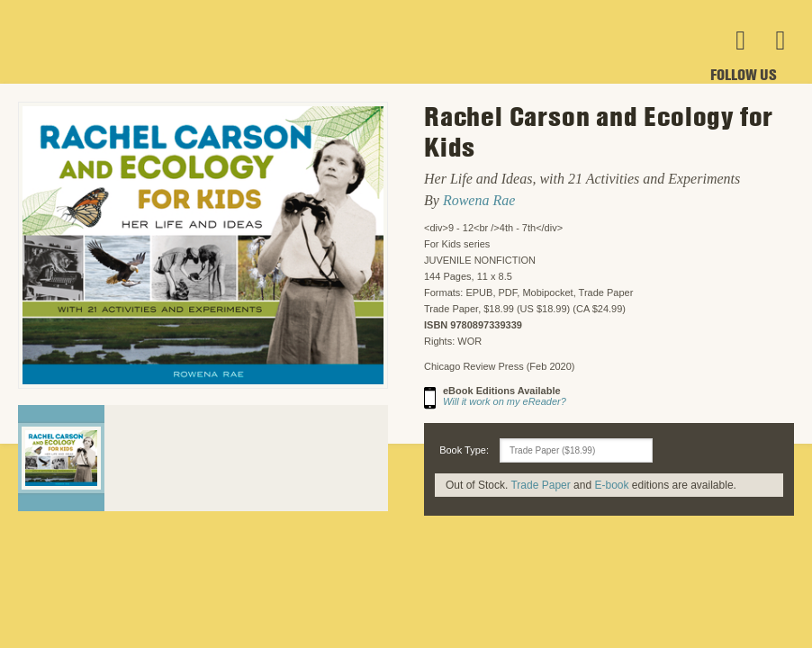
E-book (611, 485)
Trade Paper (540, 485)
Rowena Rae (479, 200)
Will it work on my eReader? (505, 401)
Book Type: (464, 450)
